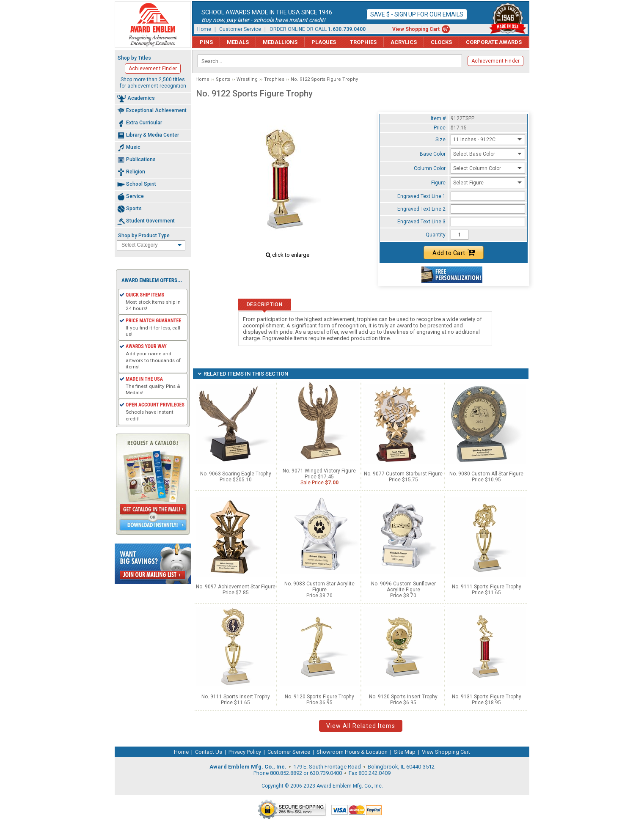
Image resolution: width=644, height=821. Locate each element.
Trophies (363, 42)
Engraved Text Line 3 (421, 222)
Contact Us (209, 752)
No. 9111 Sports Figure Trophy (487, 587)
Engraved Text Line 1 (421, 196)
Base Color (433, 154)
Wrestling (247, 79)
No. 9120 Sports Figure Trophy (319, 697)
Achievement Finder (495, 61)
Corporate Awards (494, 42)
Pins (206, 42)
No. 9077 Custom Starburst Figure (403, 474)
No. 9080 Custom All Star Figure (486, 474)
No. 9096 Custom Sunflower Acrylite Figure (403, 587)
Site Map (405, 752)
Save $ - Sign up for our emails (417, 14)
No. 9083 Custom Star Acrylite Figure (319, 587)
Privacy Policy (245, 752)
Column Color (430, 168)
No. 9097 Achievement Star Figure (236, 587)
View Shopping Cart (416, 29)
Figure (438, 183)
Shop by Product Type (144, 236)
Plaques (324, 42)
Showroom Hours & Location (352, 752)
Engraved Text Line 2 (421, 209)
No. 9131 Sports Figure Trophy (487, 697)
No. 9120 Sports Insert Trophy (403, 697)
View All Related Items (361, 726)
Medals (238, 42)
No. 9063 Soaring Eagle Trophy (236, 474)
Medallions (280, 42)
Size (440, 140)
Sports (223, 79)
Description (265, 305)
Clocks (441, 42)
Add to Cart (454, 253)
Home (204, 29)
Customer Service (240, 29)
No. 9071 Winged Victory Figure (319, 471)
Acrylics (404, 42)
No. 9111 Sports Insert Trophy (236, 697)
